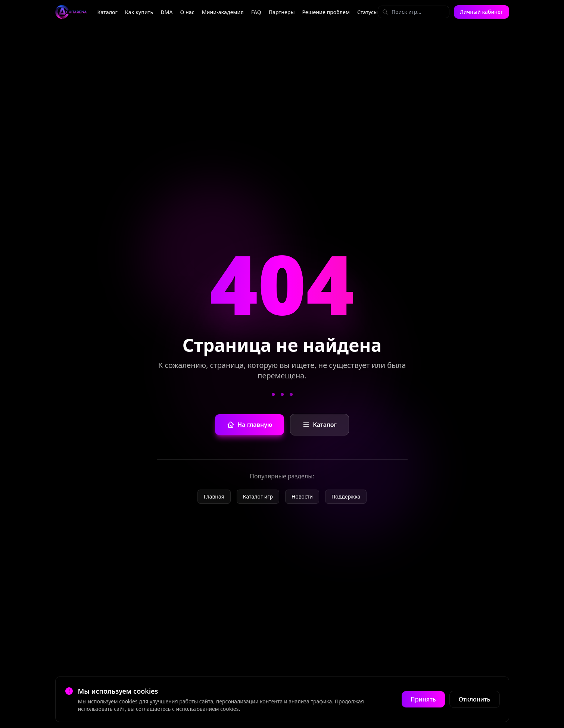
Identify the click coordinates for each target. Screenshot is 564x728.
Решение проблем (326, 12)
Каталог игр (258, 496)
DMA (166, 12)
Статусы (367, 12)
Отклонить (475, 699)
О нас (187, 12)
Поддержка (346, 496)
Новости (302, 496)
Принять (423, 699)
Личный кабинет (482, 12)
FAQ (256, 12)
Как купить (139, 12)
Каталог (107, 12)
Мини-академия (223, 12)
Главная (214, 496)
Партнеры (282, 12)
